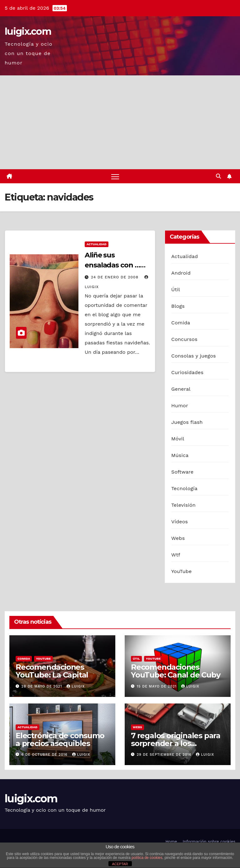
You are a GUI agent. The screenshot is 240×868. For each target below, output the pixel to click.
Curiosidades (187, 372)
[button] (218, 176)
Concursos (184, 339)
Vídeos (180, 522)
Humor (180, 406)
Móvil (178, 439)
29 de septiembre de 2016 (165, 755)
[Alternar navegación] (115, 176)
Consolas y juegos (194, 356)
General (181, 389)
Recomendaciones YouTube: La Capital (52, 671)
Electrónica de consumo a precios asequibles (60, 739)
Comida (181, 323)
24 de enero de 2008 (115, 277)
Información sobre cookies (209, 842)
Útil (176, 289)
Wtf (176, 555)
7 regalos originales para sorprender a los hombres (176, 743)
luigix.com (28, 31)
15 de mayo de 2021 (157, 686)
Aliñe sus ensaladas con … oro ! (112, 265)
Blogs (178, 306)
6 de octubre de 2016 (45, 755)
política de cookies (147, 858)
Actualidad (97, 244)
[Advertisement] (120, 122)
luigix (76, 686)
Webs (178, 538)
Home (171, 842)
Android (181, 273)
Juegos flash (187, 422)
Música (180, 455)
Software (182, 472)
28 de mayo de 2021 (43, 686)
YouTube (182, 571)
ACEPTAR (120, 864)
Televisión (183, 505)
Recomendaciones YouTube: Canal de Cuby (176, 671)
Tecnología (184, 488)
